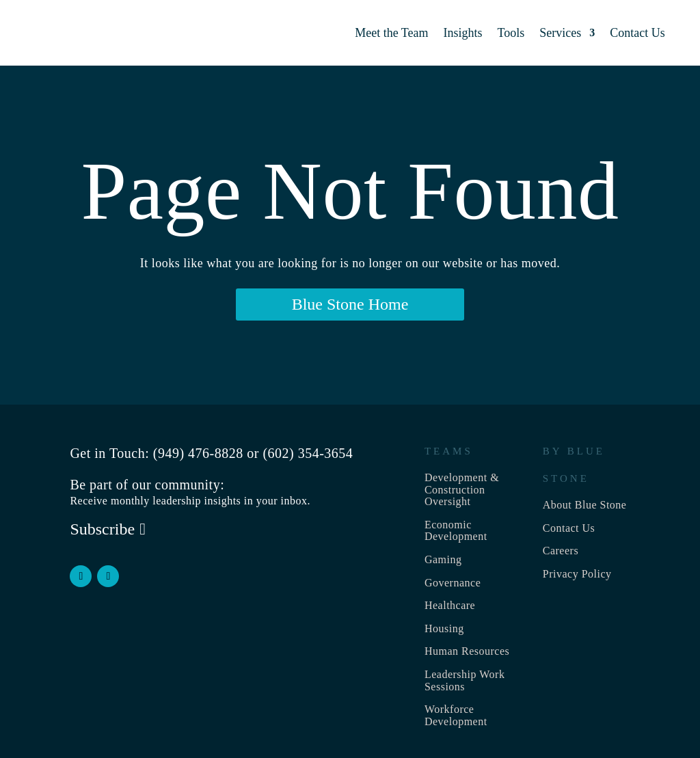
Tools (511, 33)
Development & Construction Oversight (462, 489)
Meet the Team (391, 33)
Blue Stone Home (350, 304)
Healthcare (450, 605)
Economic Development (456, 531)
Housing (444, 628)
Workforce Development (456, 715)
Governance (453, 583)
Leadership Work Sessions (465, 680)
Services (560, 33)
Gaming (443, 559)
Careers (561, 551)
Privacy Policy (577, 574)
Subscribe (102, 529)
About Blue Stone (585, 505)
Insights (463, 33)
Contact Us (637, 33)
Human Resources (467, 651)
